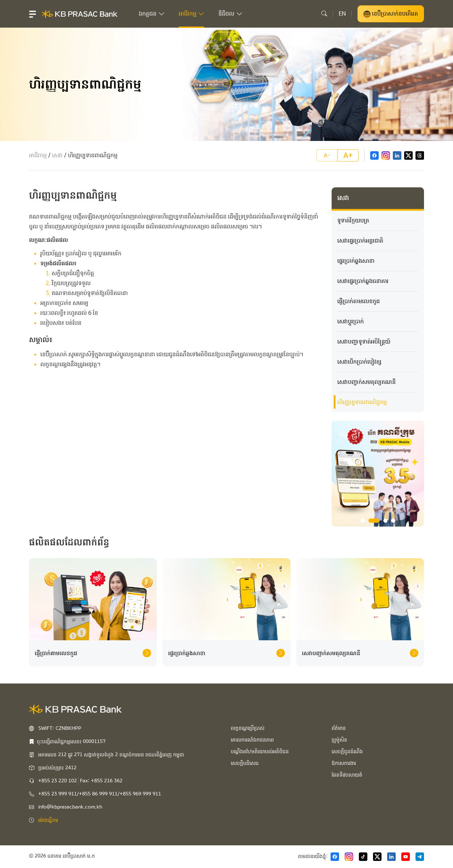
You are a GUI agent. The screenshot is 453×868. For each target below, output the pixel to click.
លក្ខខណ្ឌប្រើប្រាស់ (248, 728)
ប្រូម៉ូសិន (339, 740)
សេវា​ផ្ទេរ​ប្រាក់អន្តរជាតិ (360, 241)
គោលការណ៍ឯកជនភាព (252, 740)
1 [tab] (363, 521)
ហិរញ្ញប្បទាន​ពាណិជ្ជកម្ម (362, 402)
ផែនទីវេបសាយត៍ (347, 775)
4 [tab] (393, 521)
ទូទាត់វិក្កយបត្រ (353, 220)
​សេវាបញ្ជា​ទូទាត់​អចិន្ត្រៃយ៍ (364, 342)
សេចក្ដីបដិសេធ (245, 763)
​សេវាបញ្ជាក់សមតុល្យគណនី (366, 382)
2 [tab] (374, 521)
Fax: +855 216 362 (101, 781)
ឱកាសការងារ (344, 763)
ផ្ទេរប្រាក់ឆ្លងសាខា (356, 261)
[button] (33, 14)
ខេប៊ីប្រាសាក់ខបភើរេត (391, 14)
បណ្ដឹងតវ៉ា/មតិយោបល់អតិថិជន (260, 751)
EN (342, 14)
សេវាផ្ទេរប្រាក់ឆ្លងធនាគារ (363, 281)
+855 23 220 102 (58, 781)
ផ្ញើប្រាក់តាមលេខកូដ (359, 301)
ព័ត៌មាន (339, 728)
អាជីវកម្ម (38, 155)
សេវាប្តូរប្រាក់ (351, 321)
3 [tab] (385, 521)
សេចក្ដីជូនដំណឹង (347, 751)
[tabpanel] (378, 474)
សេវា (57, 155)
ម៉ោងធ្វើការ (48, 820)
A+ (348, 155)
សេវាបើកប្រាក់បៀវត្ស (359, 362)
